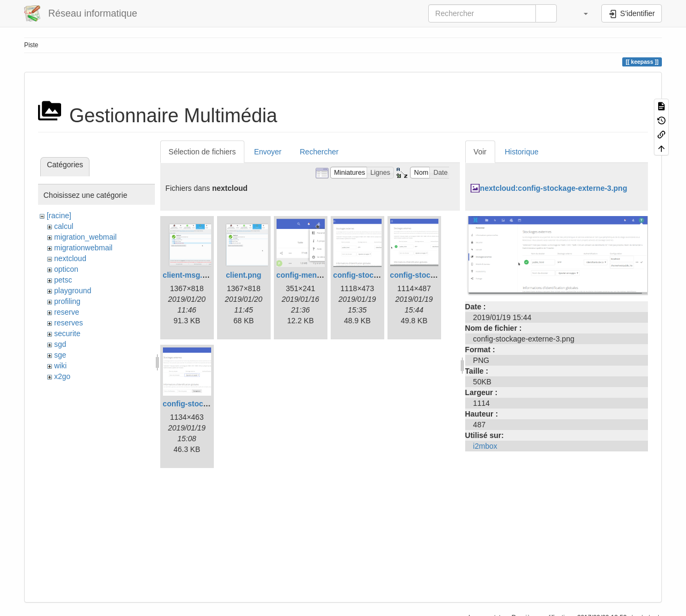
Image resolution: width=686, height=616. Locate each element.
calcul (64, 226)
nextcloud (70, 258)
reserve (67, 312)
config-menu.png (307, 275)
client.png (244, 275)
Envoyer (268, 152)
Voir (480, 152)
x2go (62, 376)
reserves (69, 323)
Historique (522, 152)
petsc (63, 280)
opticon (66, 269)
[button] (580, 13)
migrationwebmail (83, 248)
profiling (67, 301)
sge (60, 355)
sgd (60, 344)
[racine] (59, 216)
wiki (60, 366)
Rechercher (319, 152)
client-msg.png (190, 275)
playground (73, 291)
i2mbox (485, 446)
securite (67, 333)
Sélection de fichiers (202, 152)
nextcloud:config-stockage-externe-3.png (554, 188)
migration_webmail (85, 237)
